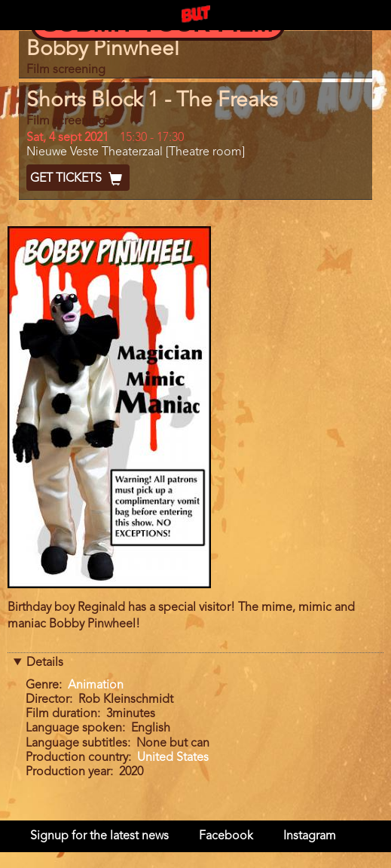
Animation (96, 686)
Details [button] (45, 663)
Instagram (310, 836)
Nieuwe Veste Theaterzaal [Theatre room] (136, 152)
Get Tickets (78, 179)
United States (173, 758)
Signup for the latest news (99, 836)
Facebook (226, 836)
